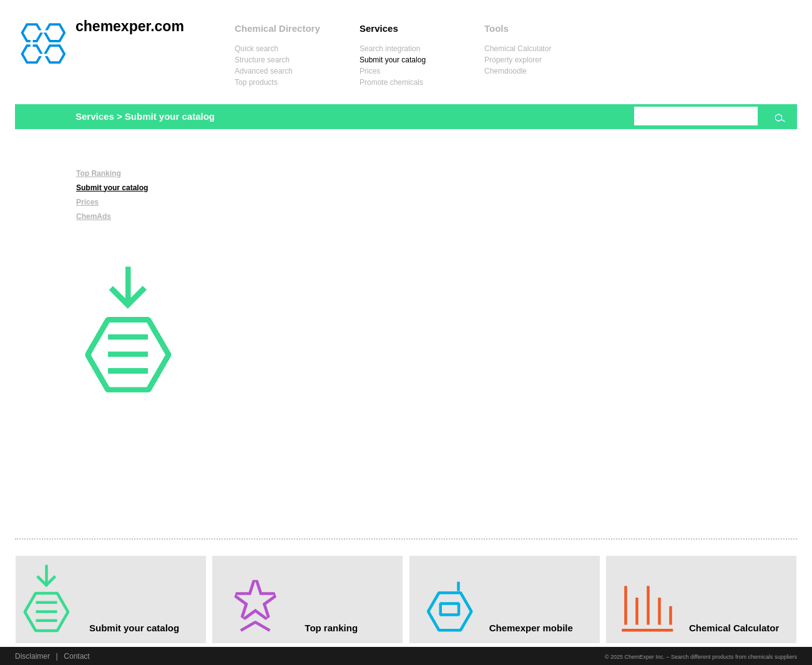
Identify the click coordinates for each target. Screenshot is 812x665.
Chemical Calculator (518, 49)
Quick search (257, 49)
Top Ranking (99, 173)
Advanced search (264, 71)
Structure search (262, 60)
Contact (76, 656)
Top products (256, 82)
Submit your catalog (393, 60)
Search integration (390, 49)
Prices (370, 71)
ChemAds (94, 216)
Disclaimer (32, 656)
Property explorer (513, 60)
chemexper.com (130, 26)
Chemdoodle (506, 71)
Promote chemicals (391, 82)
